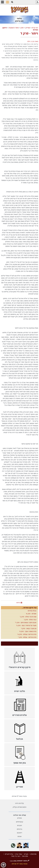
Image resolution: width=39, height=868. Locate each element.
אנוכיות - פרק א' (31, 614)
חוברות (19, 825)
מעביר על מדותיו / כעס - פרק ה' (26, 625)
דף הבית (35, 28)
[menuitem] (20, 659)
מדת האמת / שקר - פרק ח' (28, 631)
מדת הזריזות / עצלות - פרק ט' (27, 634)
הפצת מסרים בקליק (19, 807)
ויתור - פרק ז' (29, 34)
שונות (20, 836)
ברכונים (19, 829)
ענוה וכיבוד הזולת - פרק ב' (28, 617)
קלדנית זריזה (19, 803)
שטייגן (28, 28)
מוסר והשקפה (14, 28)
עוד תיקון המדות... (29, 608)
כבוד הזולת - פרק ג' (30, 620)
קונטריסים (20, 822)
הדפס (18, 603)
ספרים (19, 818)
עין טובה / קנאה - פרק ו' (29, 629)
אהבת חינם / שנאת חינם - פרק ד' (26, 623)
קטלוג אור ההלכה (20, 815)
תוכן (22, 28)
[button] (12, 2)
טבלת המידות (32, 611)
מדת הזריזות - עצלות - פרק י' (27, 637)
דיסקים (19, 833)
